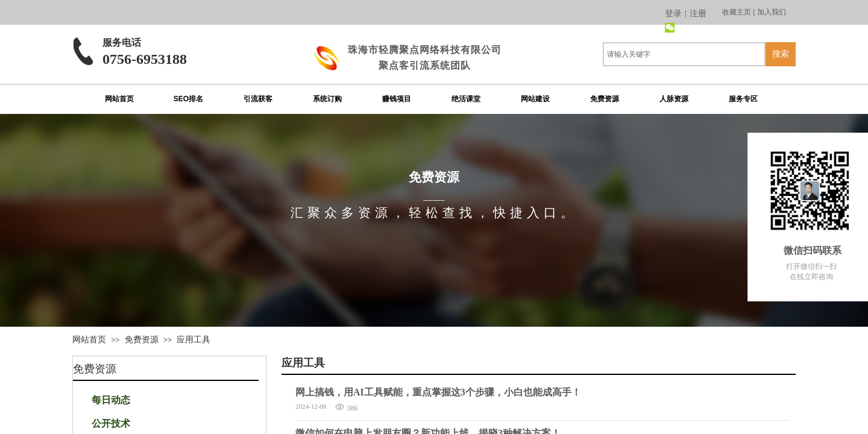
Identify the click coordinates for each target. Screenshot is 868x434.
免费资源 (605, 99)
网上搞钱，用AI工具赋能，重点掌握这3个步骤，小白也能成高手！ (438, 392)
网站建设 (535, 99)
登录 (673, 14)
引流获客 (258, 99)
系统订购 (327, 99)
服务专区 (743, 99)
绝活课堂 (466, 99)
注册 (698, 14)
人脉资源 (674, 99)
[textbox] (684, 54)
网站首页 (119, 99)
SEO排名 (188, 99)
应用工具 (193, 339)
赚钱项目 (397, 99)
